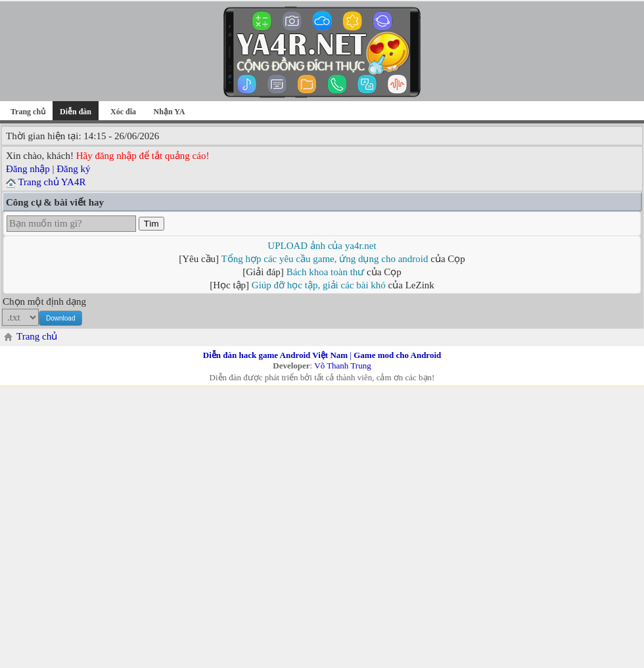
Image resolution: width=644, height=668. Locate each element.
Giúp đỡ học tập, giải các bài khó (319, 285)
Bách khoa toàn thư (326, 272)
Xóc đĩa (123, 112)
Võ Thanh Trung (342, 366)
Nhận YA (170, 112)
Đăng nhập (28, 169)
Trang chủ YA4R (52, 182)
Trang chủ (28, 112)
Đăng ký (73, 169)
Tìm (151, 224)
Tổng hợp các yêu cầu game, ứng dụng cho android (325, 259)
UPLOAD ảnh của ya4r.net (322, 246)
